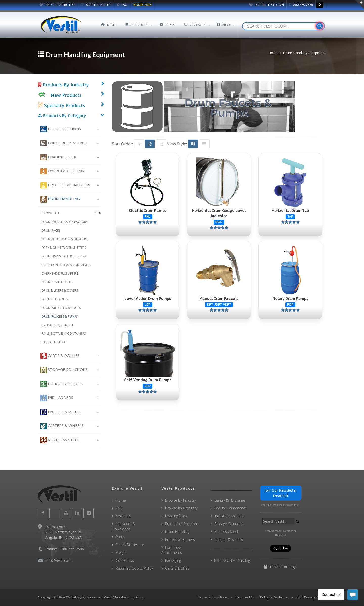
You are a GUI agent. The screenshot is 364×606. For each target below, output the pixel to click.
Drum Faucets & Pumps (60, 316)
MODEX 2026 (142, 5)
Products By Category (62, 116)
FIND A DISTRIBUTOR (57, 5)
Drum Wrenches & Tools (61, 308)
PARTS (167, 25)
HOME (108, 25)
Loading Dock (58, 157)
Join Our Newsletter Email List (281, 493)
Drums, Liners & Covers (60, 291)
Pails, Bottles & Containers (64, 334)
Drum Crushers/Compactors (65, 222)
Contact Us (125, 560)
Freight (121, 553)
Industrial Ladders (229, 516)
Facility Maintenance (231, 508)
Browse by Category (181, 508)
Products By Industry (63, 85)
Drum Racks (51, 230)
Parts (120, 537)
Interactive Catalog (232, 561)
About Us (123, 516)
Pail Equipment (54, 342)
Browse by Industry (180, 500)
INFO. (224, 25)
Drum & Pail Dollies (57, 282)
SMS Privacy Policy (311, 597)
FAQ (122, 5)
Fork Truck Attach (64, 143)
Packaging (173, 560)
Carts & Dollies (60, 356)
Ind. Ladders (57, 398)
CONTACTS (195, 25)
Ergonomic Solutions (182, 524)
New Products (66, 95)
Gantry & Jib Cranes (230, 500)
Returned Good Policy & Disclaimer (262, 597)
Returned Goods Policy (134, 568)
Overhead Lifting (62, 171)
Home (121, 500)
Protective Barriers (65, 185)
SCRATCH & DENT (96, 5)
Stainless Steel (60, 440)
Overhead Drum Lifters (60, 273)
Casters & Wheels (62, 426)
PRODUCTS (136, 25)
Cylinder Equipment (58, 325)
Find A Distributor (130, 545)
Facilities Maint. (61, 412)
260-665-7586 (301, 5)
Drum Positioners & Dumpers (65, 239)
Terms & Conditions (213, 597)
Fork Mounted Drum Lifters (64, 248)
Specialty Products (62, 105)
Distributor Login (267, 5)
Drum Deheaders (55, 299)
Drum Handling (60, 199)
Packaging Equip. (62, 384)
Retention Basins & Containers (66, 265)
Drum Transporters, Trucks (64, 256)
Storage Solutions (64, 370)
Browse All (71, 213)
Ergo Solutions (61, 129)
